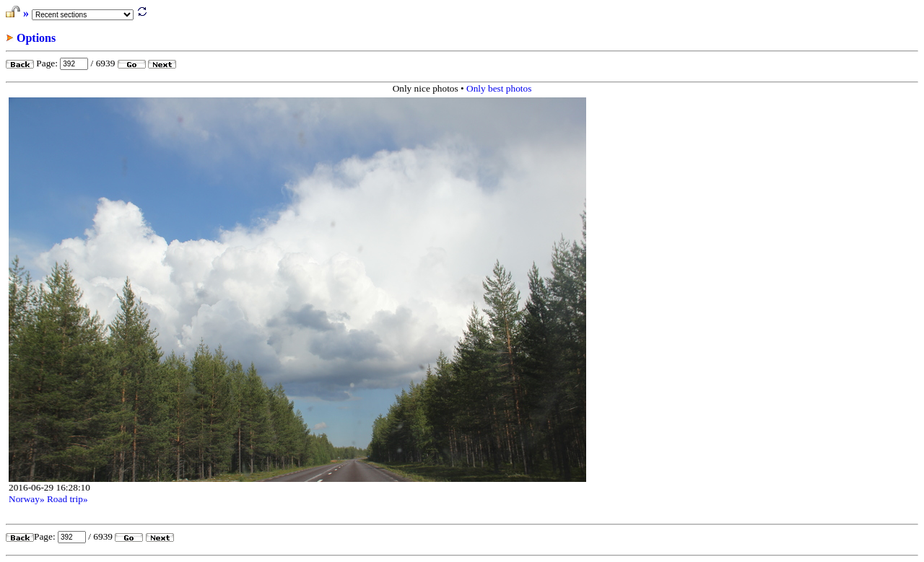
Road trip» (67, 499)
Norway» (27, 499)
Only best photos (499, 88)
